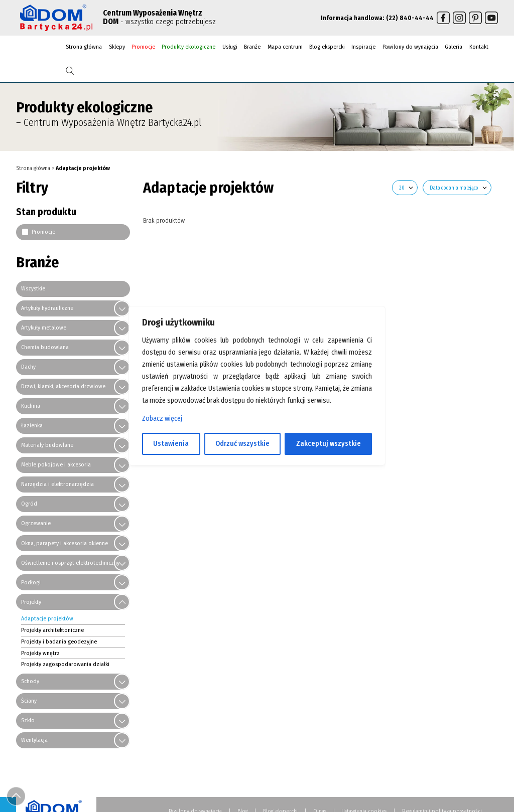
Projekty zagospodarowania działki (65, 664)
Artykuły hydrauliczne (47, 308)
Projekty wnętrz (40, 653)
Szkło (28, 720)
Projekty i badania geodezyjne (59, 641)
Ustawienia (171, 444)
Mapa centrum (285, 47)
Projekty (31, 601)
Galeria (454, 47)
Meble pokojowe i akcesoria (56, 464)
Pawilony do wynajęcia (410, 47)
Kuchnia (31, 406)
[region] (257, 406)
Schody (30, 681)
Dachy (28, 367)
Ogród (29, 504)
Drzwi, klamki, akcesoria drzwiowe (63, 386)
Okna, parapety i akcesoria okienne (65, 543)
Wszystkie (33, 288)
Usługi (230, 47)
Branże (252, 47)
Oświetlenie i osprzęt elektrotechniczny (70, 562)
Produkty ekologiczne (188, 47)
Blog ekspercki (327, 47)
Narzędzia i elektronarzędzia (57, 484)
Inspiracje (363, 47)
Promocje (143, 47)
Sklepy (117, 47)
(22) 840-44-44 (410, 18)
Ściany (29, 701)
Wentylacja (34, 740)
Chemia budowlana (45, 347)
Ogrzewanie (36, 523)
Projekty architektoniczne (52, 630)
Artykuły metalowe (44, 328)
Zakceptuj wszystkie (329, 444)
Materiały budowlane (47, 445)
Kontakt (479, 47)
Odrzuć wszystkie (242, 444)
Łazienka (32, 425)
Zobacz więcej (162, 419)
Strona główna (84, 47)
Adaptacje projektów (47, 618)
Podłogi (31, 582)
